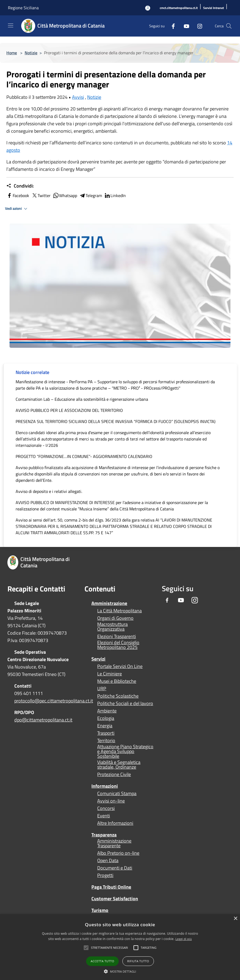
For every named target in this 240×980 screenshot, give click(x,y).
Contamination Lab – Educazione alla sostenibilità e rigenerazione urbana (82, 399)
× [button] (235, 919)
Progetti (105, 875)
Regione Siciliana (23, 8)
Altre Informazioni (115, 823)
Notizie (31, 53)
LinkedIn (115, 195)
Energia (105, 726)
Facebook (18, 195)
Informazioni (105, 786)
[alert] (120, 947)
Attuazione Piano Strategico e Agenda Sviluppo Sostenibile (125, 751)
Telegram (91, 195)
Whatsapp (65, 195)
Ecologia (106, 718)
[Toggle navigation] (11, 25)
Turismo (100, 910)
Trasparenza (104, 835)
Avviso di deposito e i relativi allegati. (49, 491)
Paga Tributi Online (111, 887)
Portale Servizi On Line (120, 666)
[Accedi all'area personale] (148, 8)
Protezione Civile (114, 774)
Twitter (41, 195)
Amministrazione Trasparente (114, 843)
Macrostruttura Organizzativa (112, 627)
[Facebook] (171, 26)
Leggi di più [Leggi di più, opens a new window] (184, 939)
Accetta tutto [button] (102, 961)
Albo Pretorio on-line (118, 853)
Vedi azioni (17, 209)
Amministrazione (109, 603)
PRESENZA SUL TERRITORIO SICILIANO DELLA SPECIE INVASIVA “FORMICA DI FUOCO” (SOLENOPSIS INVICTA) (115, 421)
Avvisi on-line (111, 801)
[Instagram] (198, 26)
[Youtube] (184, 26)
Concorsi (106, 808)
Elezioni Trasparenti (117, 636)
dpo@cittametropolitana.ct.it (43, 720)
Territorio (106, 741)
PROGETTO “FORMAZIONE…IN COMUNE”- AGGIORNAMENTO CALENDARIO (84, 456)
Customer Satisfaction (115, 899)
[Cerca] (229, 26)
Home (12, 53)
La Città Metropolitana (119, 611)
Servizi (98, 659)
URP (102, 689)
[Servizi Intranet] (214, 8)
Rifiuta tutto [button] (138, 961)
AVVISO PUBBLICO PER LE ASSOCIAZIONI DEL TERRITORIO (69, 410)
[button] (109, 948)
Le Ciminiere (110, 674)
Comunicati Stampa (117, 794)
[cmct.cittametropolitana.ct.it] (179, 8)
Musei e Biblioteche (117, 681)
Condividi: (20, 186)
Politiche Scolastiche (118, 696)
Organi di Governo (115, 618)
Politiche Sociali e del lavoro (125, 703)
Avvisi (78, 97)
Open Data (108, 861)
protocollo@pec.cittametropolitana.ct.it (54, 701)
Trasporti (106, 733)
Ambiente (107, 711)
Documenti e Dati (115, 868)
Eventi (104, 816)
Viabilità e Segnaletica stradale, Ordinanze (119, 765)
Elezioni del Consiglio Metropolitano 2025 (118, 645)
